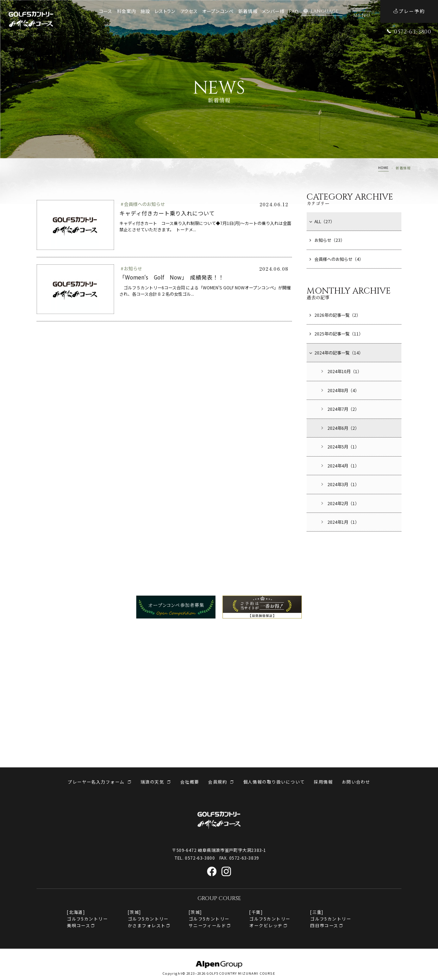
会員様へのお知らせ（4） (336, 259)
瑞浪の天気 (152, 782)
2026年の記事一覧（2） (335, 315)
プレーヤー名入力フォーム (96, 782)
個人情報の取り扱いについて (274, 782)
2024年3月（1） (340, 484)
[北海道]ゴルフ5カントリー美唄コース (87, 919)
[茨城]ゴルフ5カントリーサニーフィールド (209, 919)
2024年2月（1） (340, 503)
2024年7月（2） (340, 409)
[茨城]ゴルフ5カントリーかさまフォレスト (148, 919)
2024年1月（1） (340, 522)
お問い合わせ (356, 782)
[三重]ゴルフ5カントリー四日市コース (331, 919)
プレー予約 (409, 11)
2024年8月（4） (340, 390)
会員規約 (218, 782)
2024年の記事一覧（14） (336, 353)
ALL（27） (322, 221)
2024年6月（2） (340, 428)
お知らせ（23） (327, 240)
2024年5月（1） (340, 447)
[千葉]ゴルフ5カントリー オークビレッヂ (270, 919)
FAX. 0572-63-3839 (239, 858)
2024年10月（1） (341, 371)
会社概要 (190, 782)
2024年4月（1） (340, 466)
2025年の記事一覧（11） (336, 334)
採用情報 (323, 782)
